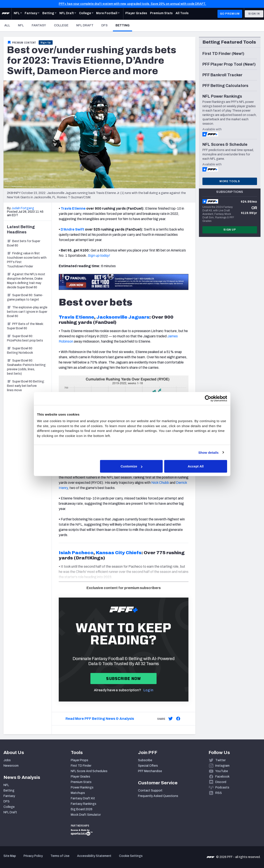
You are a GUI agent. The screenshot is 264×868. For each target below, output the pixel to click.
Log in (148, 690)
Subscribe (145, 760)
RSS (219, 793)
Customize (131, 466)
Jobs (7, 760)
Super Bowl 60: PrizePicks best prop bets (25, 338)
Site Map (10, 856)
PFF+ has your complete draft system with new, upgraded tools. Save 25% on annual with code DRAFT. (132, 4)
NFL (21, 25)
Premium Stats (81, 782)
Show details (208, 452)
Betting (124, 25)
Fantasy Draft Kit (83, 798)
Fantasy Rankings (84, 804)
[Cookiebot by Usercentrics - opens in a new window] (208, 398)
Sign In (254, 14)
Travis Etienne (73, 208)
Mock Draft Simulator (86, 815)
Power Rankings (82, 787)
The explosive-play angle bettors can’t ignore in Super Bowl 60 (27, 312)
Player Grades (80, 777)
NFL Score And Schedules (89, 771)
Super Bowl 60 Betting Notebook (20, 351)
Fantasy (39, 25)
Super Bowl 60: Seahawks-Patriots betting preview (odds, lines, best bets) (26, 367)
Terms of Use (60, 856)
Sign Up (46, 42)
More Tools (230, 181)
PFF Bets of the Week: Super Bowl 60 (25, 326)
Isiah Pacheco (76, 553)
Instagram (222, 766)
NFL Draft (85, 25)
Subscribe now (123, 679)
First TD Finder (81, 766)
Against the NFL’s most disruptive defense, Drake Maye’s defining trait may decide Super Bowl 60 (26, 281)
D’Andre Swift (72, 229)
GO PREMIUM (230, 14)
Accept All (196, 466)
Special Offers (148, 766)
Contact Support (150, 791)
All (7, 25)
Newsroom (11, 766)
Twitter (220, 760)
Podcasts (222, 787)
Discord (221, 782)
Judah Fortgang (23, 208)
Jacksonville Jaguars (123, 317)
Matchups (78, 793)
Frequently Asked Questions (158, 796)
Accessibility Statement (94, 856)
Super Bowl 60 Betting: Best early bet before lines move (26, 386)
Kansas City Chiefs (119, 553)
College (61, 25)
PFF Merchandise (150, 771)
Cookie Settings (131, 856)
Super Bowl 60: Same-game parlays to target (25, 297)
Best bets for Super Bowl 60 (24, 243)
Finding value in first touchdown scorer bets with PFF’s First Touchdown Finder (27, 260)
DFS (104, 25)
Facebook (222, 777)
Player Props (79, 760)
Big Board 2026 (82, 809)
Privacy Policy (33, 856)
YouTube (222, 771)
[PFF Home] (6, 14)
